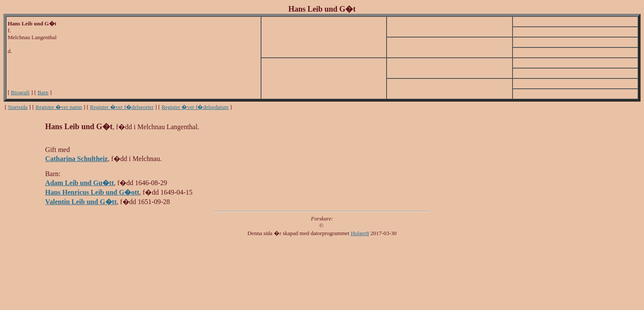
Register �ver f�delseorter (122, 107)
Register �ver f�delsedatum (195, 107)
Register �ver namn (59, 107)
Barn (43, 92)
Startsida (18, 107)
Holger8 (360, 233)
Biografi (20, 92)
